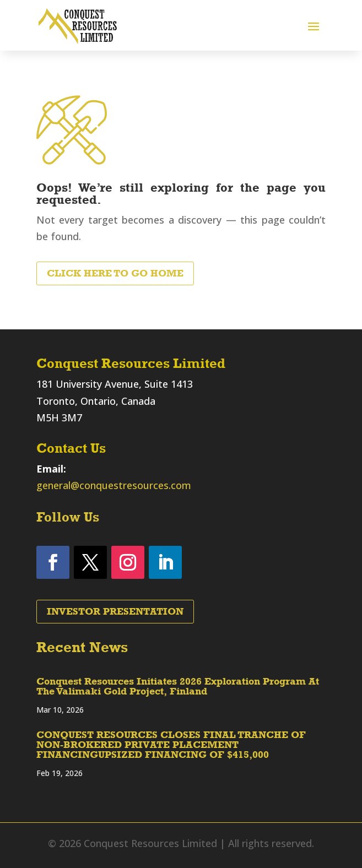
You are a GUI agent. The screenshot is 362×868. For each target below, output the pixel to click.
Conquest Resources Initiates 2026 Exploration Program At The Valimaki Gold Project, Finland (178, 686)
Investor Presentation (115, 611)
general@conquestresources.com (114, 485)
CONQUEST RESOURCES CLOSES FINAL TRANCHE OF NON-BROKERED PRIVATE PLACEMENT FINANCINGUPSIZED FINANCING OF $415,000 (171, 745)
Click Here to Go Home (115, 273)
